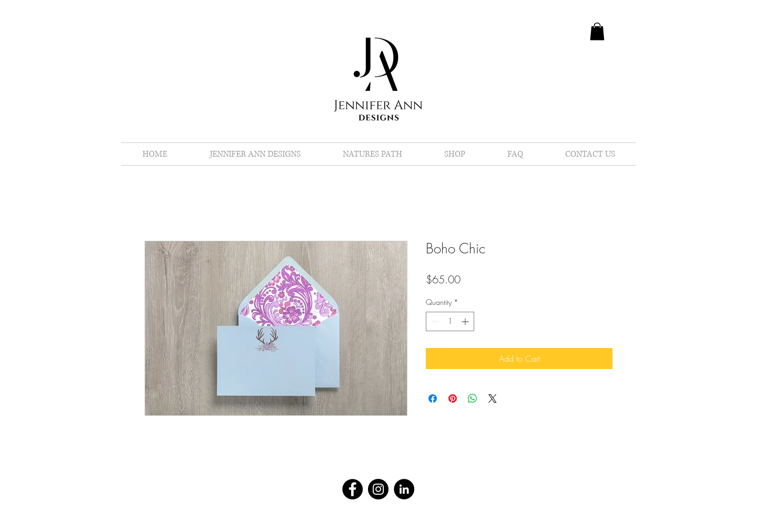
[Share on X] (493, 398)
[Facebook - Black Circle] (352, 489)
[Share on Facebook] (433, 398)
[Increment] (466, 321)
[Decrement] (434, 321)
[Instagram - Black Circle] (378, 489)
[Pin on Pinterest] (453, 398)
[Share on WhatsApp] (473, 398)
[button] (597, 31)
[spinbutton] (450, 321)
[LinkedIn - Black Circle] (404, 489)
